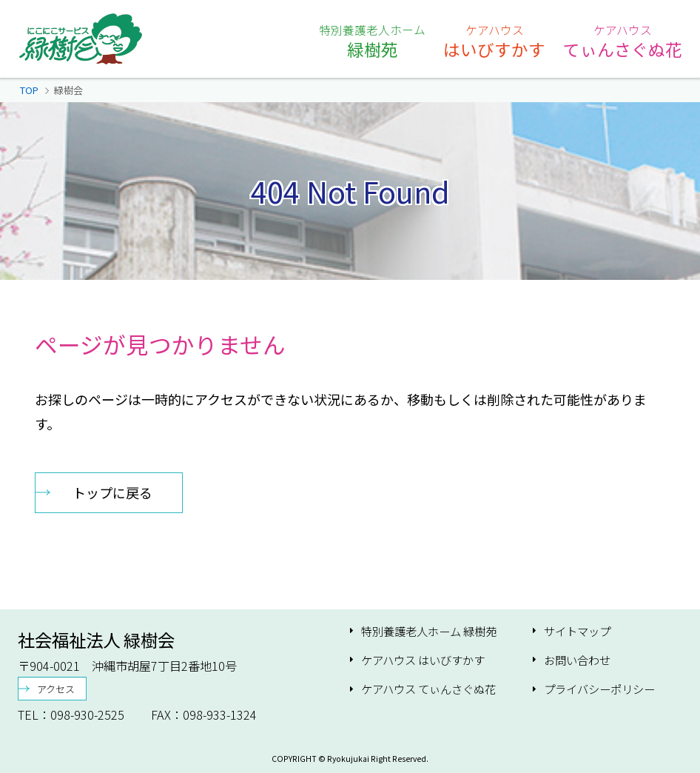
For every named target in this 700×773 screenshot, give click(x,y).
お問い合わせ (577, 660)
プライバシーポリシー (599, 689)
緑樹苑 (372, 41)
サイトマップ (577, 631)
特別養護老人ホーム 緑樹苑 (429, 631)
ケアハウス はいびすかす (423, 660)
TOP (29, 90)
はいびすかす (494, 41)
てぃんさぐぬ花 (623, 41)
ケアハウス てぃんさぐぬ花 (428, 689)
